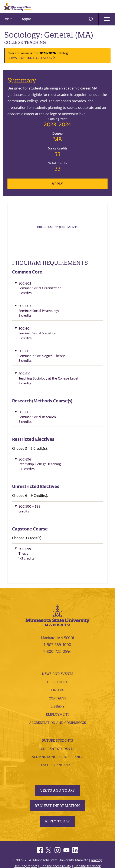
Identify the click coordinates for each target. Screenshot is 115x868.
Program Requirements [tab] (58, 230)
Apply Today (58, 826)
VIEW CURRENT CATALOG (30, 58)
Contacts (57, 704)
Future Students (58, 746)
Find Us (58, 695)
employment (58, 720)
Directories (58, 687)
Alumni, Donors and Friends (57, 762)
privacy (96, 865)
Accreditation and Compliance (57, 728)
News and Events (58, 679)
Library (58, 712)
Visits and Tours (57, 796)
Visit (8, 19)
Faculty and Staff (58, 770)
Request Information (57, 811)
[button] (57, 294)
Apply (26, 19)
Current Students (58, 754)
